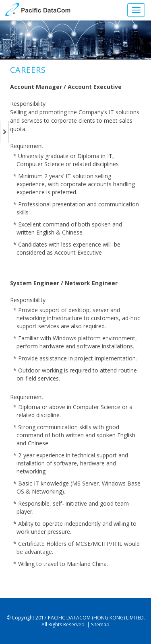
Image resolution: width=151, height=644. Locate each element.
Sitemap (100, 624)
